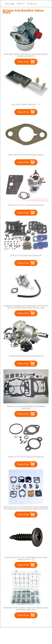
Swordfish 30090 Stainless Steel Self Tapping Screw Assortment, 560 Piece (26, 609)
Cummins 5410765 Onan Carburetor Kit (26, 356)
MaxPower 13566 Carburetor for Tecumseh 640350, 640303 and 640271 (26, 55)
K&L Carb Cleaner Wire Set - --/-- (26, 104)
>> (31, 622)
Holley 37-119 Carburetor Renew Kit (26, 255)
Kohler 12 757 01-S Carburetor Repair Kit (26, 457)
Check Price (23, 62)
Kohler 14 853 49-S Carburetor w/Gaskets (26, 205)
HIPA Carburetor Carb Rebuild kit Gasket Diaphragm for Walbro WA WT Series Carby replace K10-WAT (26, 508)
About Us (21, 4)
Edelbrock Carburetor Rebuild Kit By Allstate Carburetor (26, 407)
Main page (10, 4)
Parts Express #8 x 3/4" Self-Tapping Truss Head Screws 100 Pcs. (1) (26, 558)
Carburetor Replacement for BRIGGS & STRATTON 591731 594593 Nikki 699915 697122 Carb (26, 307)
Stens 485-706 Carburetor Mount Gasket (26, 155)
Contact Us (32, 4)
